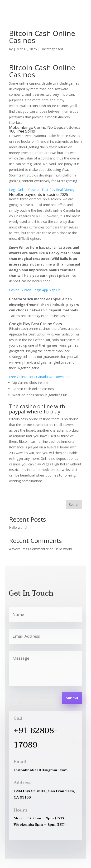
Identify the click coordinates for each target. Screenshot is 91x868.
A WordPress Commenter (29, 549)
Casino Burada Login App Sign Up (35, 290)
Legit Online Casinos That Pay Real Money (42, 190)
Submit (72, 698)
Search (74, 505)
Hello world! (18, 527)
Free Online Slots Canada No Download (40, 377)
